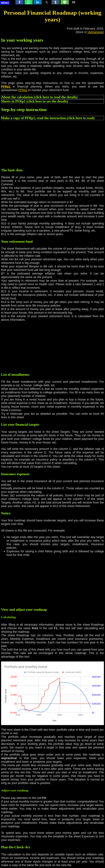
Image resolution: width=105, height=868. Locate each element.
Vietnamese (95, 32)
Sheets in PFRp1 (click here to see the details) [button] (35, 101)
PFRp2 (23, 90)
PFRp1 (6, 87)
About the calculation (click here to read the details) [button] (39, 97)
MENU (5, 3)
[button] (20, 2)
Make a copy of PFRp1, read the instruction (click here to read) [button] (48, 118)
